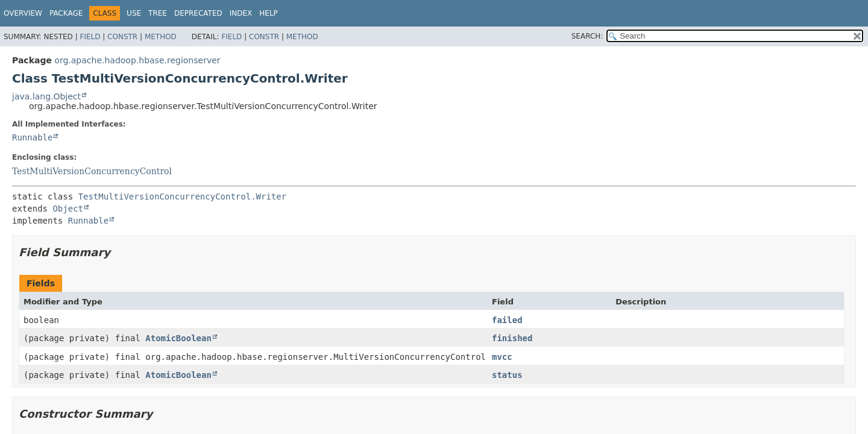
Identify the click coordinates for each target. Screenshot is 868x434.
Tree (158, 13)
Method (161, 37)
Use (134, 13)
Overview (23, 13)
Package (66, 13)
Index (241, 13)
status (507, 375)
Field (90, 37)
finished (512, 338)
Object (68, 209)
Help (269, 13)
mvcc (502, 357)
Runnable (32, 137)
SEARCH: (587, 36)
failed (507, 320)
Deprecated (198, 13)
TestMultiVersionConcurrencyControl (92, 171)
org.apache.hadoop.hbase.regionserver (137, 60)
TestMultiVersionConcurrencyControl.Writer (183, 197)
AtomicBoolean (178, 338)
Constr (122, 37)
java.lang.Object (46, 96)
